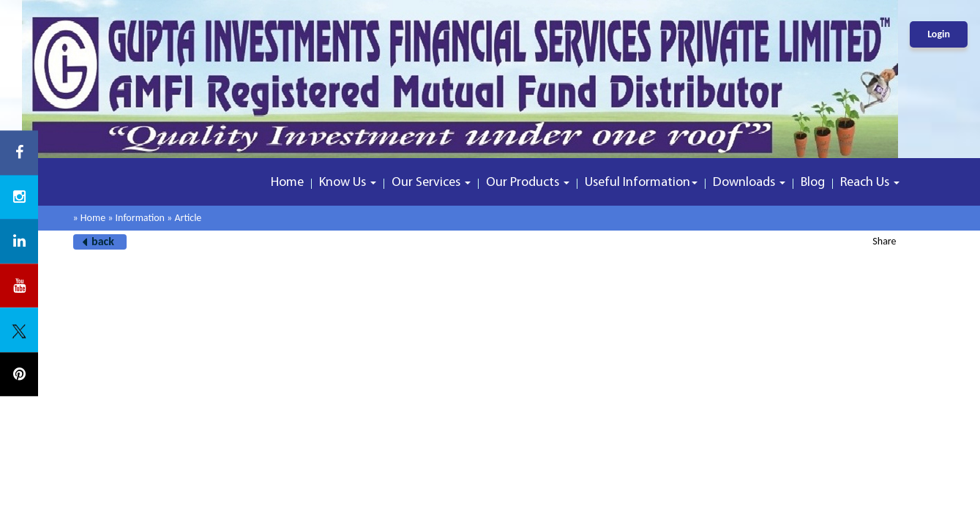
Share (884, 241)
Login (939, 34)
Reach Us (870, 183)
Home (287, 183)
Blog (813, 183)
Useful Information (641, 183)
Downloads (749, 183)
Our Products (528, 183)
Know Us (348, 183)
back (103, 241)
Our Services (431, 183)
